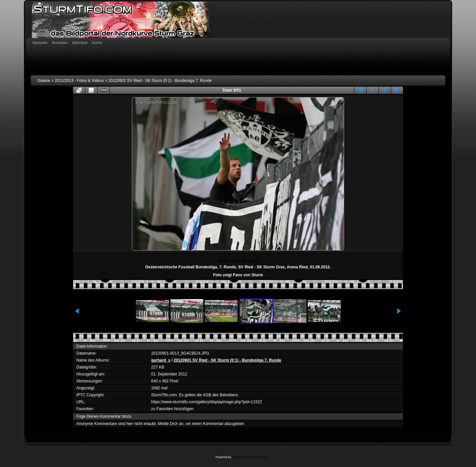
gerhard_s (161, 360)
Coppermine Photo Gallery (250, 457)
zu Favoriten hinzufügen (172, 409)
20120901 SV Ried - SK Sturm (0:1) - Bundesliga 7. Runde (160, 81)
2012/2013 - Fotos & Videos (79, 81)
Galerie (44, 81)
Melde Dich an (171, 424)
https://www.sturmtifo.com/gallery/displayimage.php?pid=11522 (206, 402)
